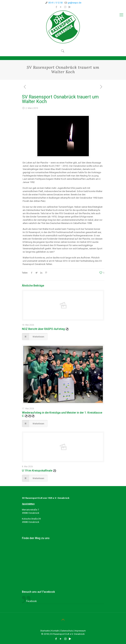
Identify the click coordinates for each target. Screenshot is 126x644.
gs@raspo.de (74, 3)
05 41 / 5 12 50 (55, 3)
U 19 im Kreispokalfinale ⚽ (39, 471)
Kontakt (55, 631)
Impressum (80, 631)
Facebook (31, 601)
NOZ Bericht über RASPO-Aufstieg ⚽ (45, 329)
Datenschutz (67, 631)
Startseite (45, 631)
